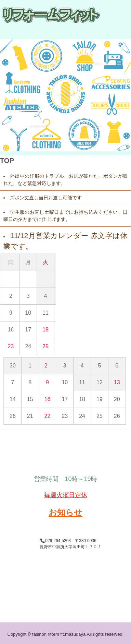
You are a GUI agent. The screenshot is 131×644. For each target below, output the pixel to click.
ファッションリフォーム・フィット (46, 15)
